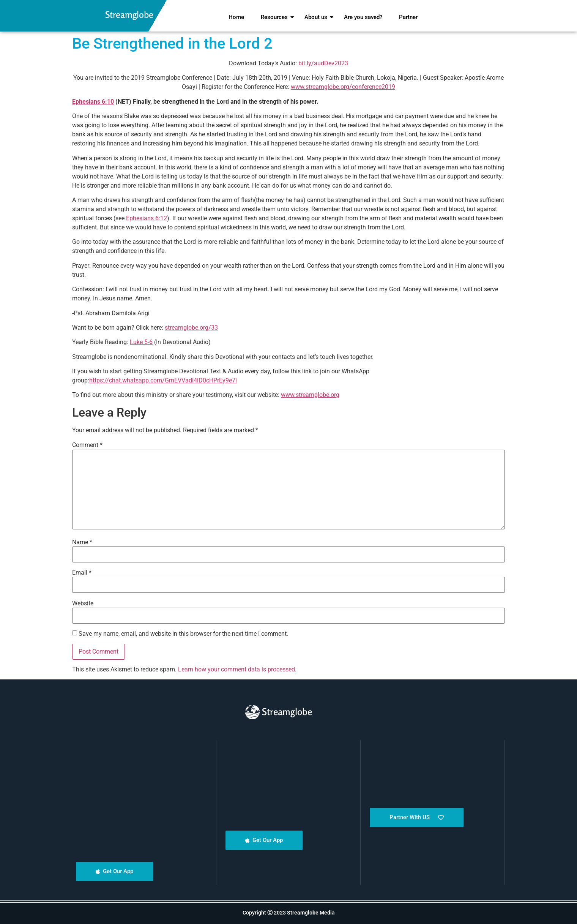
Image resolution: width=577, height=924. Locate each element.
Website (83, 603)
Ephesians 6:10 (93, 102)
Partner (408, 17)
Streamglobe (129, 15)
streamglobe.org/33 (191, 328)
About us (318, 17)
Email (82, 573)
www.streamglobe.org (310, 395)
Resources (276, 17)
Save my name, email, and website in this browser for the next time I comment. (183, 634)
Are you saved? (363, 17)
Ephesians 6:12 (147, 218)
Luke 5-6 (141, 342)
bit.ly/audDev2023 (323, 63)
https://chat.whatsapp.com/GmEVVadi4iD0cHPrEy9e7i (163, 380)
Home (236, 17)
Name (82, 542)
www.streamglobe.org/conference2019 (343, 87)
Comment (87, 445)
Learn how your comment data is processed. (237, 669)
